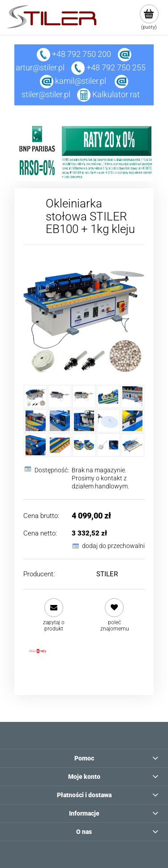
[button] (54, 615)
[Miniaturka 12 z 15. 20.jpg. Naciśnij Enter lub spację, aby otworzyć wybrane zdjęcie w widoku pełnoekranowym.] (60, 445)
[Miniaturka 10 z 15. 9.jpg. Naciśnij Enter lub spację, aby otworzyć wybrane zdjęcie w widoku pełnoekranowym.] (133, 421)
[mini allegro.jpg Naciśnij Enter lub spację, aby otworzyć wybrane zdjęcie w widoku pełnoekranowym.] (84, 315)
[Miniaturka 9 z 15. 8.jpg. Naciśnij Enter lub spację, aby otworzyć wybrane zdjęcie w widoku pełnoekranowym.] (108, 421)
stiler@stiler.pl (46, 94)
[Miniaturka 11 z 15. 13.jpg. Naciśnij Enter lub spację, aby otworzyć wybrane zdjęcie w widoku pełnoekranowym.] (35, 445)
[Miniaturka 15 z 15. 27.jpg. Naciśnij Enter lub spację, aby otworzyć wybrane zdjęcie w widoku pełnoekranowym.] (133, 445)
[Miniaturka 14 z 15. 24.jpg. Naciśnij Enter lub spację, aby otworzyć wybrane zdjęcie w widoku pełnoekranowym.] (108, 445)
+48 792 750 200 (74, 54)
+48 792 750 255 (108, 67)
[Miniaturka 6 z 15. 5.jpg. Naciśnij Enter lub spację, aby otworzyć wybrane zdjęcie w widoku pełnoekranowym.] (35, 421)
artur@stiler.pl (40, 67)
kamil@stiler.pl (81, 81)
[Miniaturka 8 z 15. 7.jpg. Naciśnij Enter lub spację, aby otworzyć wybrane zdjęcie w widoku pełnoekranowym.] (84, 421)
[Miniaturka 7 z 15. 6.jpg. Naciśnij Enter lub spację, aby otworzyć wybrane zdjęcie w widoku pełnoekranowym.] (60, 421)
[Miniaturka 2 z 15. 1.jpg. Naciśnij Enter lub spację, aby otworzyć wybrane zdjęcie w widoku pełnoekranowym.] (60, 397)
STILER (107, 574)
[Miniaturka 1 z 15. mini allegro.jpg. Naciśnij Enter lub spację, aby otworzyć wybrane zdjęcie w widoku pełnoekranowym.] (35, 397)
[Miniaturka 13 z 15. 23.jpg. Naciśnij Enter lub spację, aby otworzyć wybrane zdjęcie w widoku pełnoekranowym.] (84, 445)
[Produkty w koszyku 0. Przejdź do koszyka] (149, 17)
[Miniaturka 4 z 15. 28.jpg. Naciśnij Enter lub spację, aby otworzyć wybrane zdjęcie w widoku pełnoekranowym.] (108, 397)
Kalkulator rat (116, 94)
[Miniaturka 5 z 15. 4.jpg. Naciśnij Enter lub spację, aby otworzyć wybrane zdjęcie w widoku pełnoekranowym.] (133, 397)
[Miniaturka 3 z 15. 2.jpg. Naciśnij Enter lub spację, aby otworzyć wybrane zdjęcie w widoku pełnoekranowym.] (84, 397)
